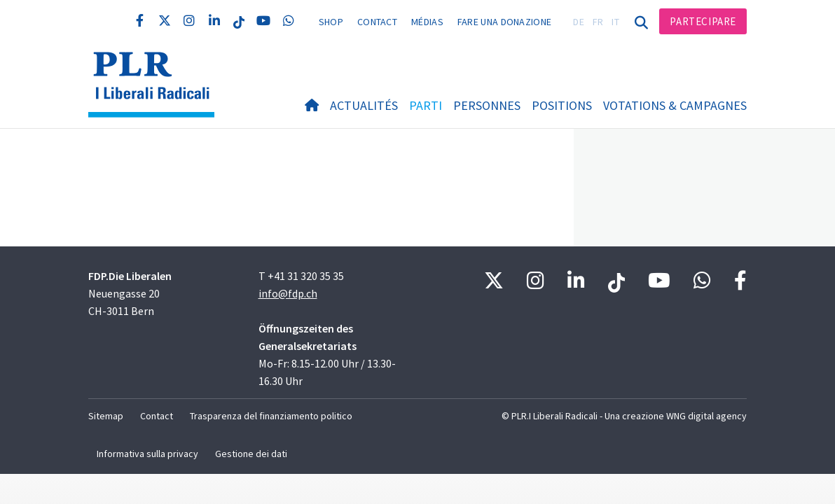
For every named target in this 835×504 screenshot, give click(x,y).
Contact (377, 22)
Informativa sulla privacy (147, 454)
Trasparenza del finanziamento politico (271, 416)
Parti (426, 105)
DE (579, 22)
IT (615, 22)
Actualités (364, 105)
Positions (562, 105)
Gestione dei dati (251, 454)
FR (598, 22)
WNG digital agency (706, 416)
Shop (331, 22)
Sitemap (106, 416)
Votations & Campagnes (675, 105)
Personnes (487, 105)
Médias (427, 22)
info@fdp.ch (288, 293)
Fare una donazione (504, 22)
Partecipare (703, 21)
